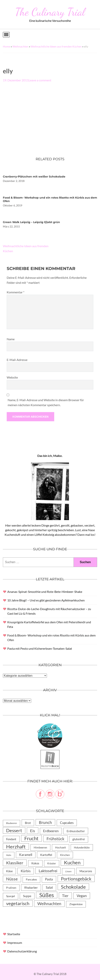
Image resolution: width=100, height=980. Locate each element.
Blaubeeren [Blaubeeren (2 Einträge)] (11, 823)
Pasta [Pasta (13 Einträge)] (49, 879)
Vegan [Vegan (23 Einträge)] (82, 896)
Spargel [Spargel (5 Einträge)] (11, 896)
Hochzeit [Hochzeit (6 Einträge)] (61, 847)
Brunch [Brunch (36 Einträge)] (45, 822)
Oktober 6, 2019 (13, 205)
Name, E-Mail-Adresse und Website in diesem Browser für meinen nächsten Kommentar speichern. (46, 402)
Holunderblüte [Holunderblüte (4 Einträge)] (82, 847)
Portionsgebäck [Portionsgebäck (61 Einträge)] (76, 879)
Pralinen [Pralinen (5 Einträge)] (11, 888)
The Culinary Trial (50, 12)
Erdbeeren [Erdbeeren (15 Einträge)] (51, 831)
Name (11, 339)
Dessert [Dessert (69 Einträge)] (14, 830)
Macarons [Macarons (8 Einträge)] (86, 871)
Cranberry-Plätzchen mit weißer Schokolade (34, 177)
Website (12, 377)
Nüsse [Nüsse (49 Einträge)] (12, 879)
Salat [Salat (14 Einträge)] (49, 887)
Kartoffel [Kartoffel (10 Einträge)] (46, 855)
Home (7, 46)
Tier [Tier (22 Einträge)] (65, 896)
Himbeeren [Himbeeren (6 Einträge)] (40, 847)
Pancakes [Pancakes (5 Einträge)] (31, 879)
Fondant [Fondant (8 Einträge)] (11, 839)
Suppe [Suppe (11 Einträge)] (27, 896)
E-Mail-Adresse (17, 360)
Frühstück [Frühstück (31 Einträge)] (55, 839)
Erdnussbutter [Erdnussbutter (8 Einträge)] (76, 831)
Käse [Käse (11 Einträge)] (9, 871)
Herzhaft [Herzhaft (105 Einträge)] (16, 847)
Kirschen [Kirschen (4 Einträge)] (65, 855)
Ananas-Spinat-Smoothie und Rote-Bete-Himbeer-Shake (45, 592)
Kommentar (16, 292)
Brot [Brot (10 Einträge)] (28, 823)
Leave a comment (40, 80)
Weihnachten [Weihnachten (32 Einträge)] (49, 904)
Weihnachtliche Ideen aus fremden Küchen (56, 46)
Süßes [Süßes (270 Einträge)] (47, 895)
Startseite (14, 934)
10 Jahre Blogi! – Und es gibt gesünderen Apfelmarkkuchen (46, 600)
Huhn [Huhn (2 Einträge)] (9, 855)
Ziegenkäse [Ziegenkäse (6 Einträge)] (76, 904)
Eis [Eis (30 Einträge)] (33, 831)
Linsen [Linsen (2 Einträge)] (68, 871)
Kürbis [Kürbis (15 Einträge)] (26, 871)
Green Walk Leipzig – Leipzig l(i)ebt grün (31, 222)
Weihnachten (20, 46)
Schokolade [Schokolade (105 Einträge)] (73, 887)
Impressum (15, 943)
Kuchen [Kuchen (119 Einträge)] (72, 862)
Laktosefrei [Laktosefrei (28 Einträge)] (48, 871)
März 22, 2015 (11, 226)
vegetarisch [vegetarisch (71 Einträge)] (18, 903)
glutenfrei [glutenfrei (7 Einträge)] (79, 839)
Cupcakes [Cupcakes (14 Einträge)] (67, 823)
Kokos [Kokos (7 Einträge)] (35, 863)
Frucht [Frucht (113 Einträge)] (31, 838)
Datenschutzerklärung (22, 951)
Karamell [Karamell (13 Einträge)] (26, 855)
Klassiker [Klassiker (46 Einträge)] (15, 863)
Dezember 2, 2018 (14, 181)
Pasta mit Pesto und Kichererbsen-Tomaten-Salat (40, 648)
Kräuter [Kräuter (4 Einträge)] (52, 863)
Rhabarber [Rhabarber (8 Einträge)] (31, 888)
